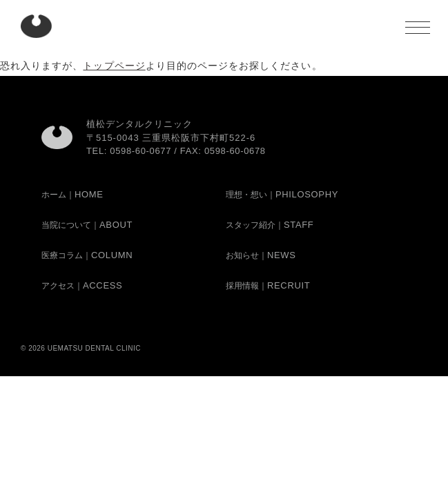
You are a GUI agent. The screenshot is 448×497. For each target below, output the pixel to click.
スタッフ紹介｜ (270, 225)
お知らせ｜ (261, 255)
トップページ (114, 66)
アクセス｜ (82, 286)
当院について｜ (87, 225)
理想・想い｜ (282, 195)
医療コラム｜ (87, 255)
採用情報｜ (268, 286)
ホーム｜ (72, 195)
